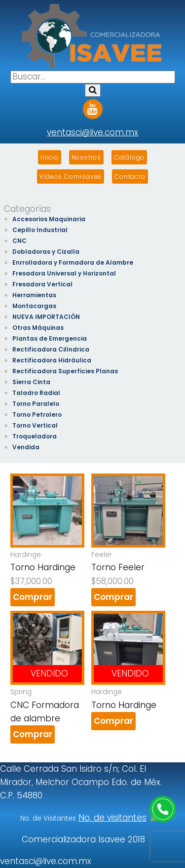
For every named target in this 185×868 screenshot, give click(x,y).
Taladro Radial (36, 393)
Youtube (93, 106)
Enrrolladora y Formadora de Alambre (73, 262)
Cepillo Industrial (40, 230)
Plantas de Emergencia (50, 338)
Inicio (50, 157)
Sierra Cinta (31, 382)
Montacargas (34, 306)
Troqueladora (35, 436)
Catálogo (129, 157)
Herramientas (34, 295)
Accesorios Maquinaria (49, 219)
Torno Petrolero (37, 414)
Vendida (26, 447)
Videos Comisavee (71, 177)
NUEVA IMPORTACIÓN (46, 317)
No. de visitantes (112, 818)
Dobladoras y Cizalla (46, 252)
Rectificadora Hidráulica (52, 360)
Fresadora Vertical (42, 284)
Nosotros (86, 157)
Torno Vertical (35, 425)
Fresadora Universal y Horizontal (64, 273)
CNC (19, 241)
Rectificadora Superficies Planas (65, 371)
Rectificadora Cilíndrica (51, 349)
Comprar (33, 597)
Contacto (130, 177)
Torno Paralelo (36, 404)
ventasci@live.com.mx (92, 132)
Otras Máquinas (38, 328)
